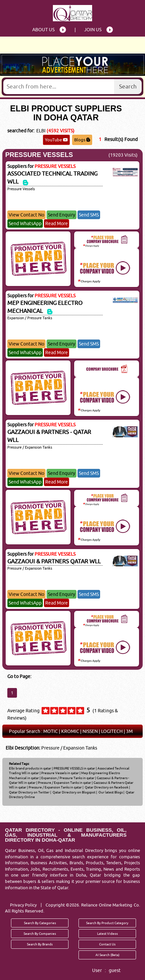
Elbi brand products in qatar (30, 768)
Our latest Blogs (110, 792)
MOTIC (51, 731)
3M (129, 731)
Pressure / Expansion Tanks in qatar (65, 782)
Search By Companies (40, 933)
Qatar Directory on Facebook (106, 787)
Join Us (93, 30)
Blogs (82, 140)
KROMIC (70, 731)
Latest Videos (107, 933)
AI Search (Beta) (107, 955)
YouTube (56, 140)
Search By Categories (40, 923)
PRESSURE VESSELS (39, 155)
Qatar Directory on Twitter (29, 792)
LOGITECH (112, 731)
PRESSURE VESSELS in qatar (74, 768)
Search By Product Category (107, 923)
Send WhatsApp (25, 223)
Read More (57, 223)
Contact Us (107, 944)
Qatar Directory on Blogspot (74, 792)
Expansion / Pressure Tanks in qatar (68, 778)
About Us (43, 30)
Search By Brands (40, 944)
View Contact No (26, 215)
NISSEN (90, 731)
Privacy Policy (23, 905)
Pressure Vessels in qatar (60, 773)
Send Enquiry (62, 215)
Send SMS (89, 215)
